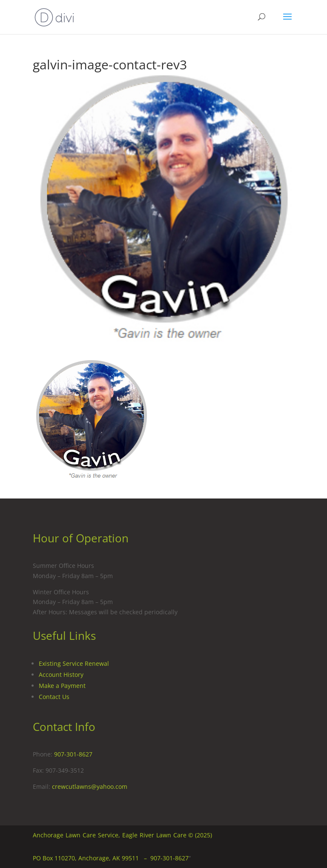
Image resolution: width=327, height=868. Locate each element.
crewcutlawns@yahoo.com (90, 786)
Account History (61, 675)
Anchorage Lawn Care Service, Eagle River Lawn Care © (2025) (122, 835)
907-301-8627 (73, 754)
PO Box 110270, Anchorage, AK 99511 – (92, 858)
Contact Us (54, 697)
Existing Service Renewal (74, 663)
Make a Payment (62, 686)
